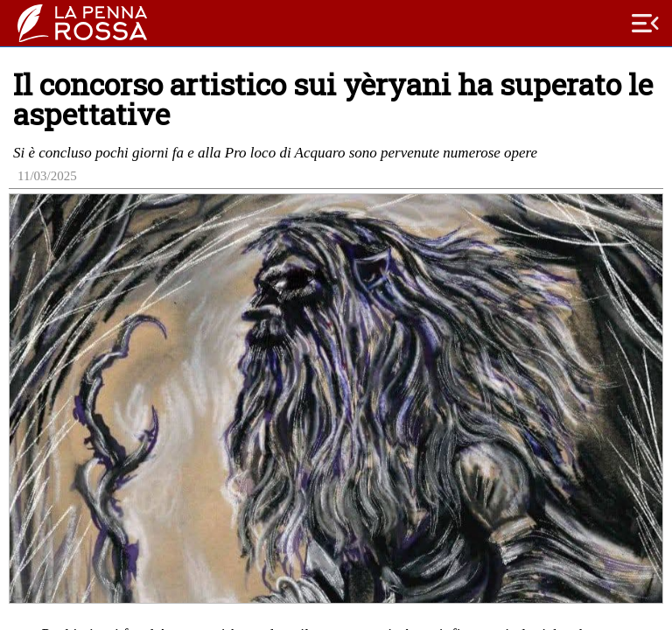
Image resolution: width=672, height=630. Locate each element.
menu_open (646, 24)
